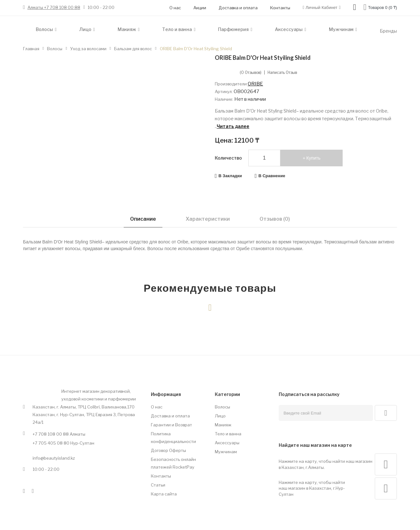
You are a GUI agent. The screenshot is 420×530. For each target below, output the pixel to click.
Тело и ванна (228, 434)
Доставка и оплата (238, 8)
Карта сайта (164, 494)
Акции (200, 8)
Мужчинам (226, 452)
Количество (228, 158)
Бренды (388, 31)
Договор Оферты (168, 450)
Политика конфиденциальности (173, 438)
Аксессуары (227, 443)
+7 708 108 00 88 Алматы (59, 434)
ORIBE (255, 84)
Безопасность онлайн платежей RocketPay (173, 463)
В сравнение (272, 176)
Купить (313, 158)
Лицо (220, 416)
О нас (175, 8)
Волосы (222, 407)
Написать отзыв (282, 73)
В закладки (230, 176)
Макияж (223, 425)
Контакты (280, 8)
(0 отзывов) (251, 73)
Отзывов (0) (275, 219)
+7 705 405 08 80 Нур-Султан (63, 443)
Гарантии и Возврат (171, 425)
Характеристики (208, 219)
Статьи (158, 485)
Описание (143, 219)
